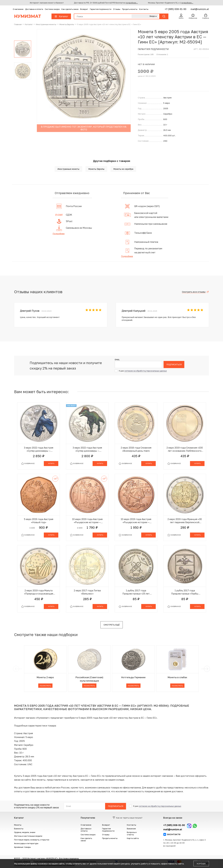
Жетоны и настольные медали (28, 836)
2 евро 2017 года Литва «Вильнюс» (87, 592)
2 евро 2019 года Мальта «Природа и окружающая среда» (39, 592)
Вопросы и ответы (132, 833)
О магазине (18, 9)
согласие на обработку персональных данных (146, 371)
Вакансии (131, 829)
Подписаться (174, 364)
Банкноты (19, 829)
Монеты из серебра (123, 169)
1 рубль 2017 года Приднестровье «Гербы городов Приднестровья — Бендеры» (185, 592)
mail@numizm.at (200, 9)
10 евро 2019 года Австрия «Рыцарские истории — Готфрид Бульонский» (87, 521)
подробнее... (132, 3)
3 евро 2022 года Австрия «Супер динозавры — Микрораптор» (39, 449)
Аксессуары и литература (26, 843)
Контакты (144, 9)
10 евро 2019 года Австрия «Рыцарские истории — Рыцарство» (136, 521)
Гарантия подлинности (101, 9)
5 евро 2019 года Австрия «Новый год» (39, 521)
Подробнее (59, 234)
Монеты (18, 825)
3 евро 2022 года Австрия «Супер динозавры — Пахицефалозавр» (87, 449)
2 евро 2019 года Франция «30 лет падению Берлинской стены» (185, 521)
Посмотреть (45, 686)
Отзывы (117, 9)
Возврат (84, 9)
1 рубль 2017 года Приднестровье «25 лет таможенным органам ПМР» (136, 592)
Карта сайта (133, 838)
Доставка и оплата (34, 9)
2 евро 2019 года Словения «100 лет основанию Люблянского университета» (185, 449)
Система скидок (52, 9)
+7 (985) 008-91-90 (176, 9)
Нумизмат (28, 16)
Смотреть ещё (112, 625)
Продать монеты (130, 9)
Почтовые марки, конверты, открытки (32, 840)
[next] (206, 669)
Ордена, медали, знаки (25, 832)
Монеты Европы (96, 169)
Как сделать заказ (70, 9)
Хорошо (201, 864)
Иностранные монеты (68, 169)
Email (117, 360)
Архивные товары (22, 847)
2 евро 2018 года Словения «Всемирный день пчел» (136, 449)
